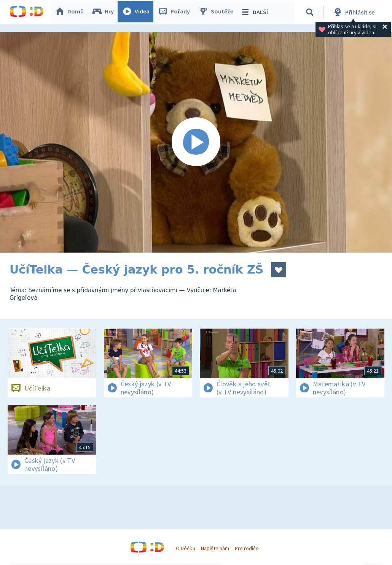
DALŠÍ (256, 12)
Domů (71, 12)
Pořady (175, 12)
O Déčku (185, 548)
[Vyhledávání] (310, 12)
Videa (137, 12)
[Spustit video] (196, 142)
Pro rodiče (247, 548)
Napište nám (215, 548)
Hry (104, 12)
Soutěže (217, 12)
